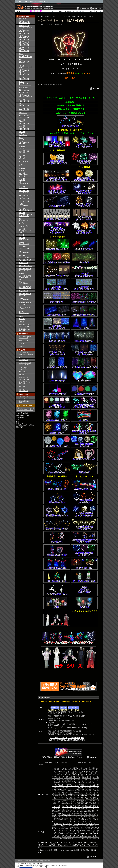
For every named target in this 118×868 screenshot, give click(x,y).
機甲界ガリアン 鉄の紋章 (69, 827)
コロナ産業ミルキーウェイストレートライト (24, 128)
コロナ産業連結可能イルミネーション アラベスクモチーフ (75, 811)
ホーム (40, 16)
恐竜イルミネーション (81, 768)
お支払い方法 (20, 418)
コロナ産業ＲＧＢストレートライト (24, 109)
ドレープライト (23, 161)
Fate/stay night (64, 834)
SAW (81, 832)
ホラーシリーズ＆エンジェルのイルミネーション (73, 16)
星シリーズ (85, 775)
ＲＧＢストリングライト (24, 105)
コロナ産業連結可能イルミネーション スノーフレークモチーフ (77, 815)
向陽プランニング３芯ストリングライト (25, 96)
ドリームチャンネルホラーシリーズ (25, 337)
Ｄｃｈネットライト (23, 139)
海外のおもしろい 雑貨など (24, 402)
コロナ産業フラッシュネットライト (23, 157)
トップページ (42, 762)
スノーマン (22, 319)
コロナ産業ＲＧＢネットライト (24, 152)
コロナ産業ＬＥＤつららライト (80, 805)
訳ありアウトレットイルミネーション (25, 325)
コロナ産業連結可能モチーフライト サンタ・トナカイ (74, 810)
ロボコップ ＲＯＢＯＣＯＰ (23, 390)
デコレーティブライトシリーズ (68, 797)
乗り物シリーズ (23, 263)
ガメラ (21, 357)
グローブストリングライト (24, 78)
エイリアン (91, 824)
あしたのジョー (68, 824)
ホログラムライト (24, 198)
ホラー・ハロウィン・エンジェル (25, 308)
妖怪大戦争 (22, 387)
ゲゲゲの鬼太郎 (23, 360)
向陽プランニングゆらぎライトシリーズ (25, 66)
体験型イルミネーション (24, 205)
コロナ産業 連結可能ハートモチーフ (25, 303)
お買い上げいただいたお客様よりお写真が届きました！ (25, 409)
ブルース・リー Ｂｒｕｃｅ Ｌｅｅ (25, 378)
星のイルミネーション (25, 266)
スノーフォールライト (25, 195)
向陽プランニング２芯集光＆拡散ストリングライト (24, 38)
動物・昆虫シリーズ (25, 260)
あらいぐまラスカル (80, 824)
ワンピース (96, 838)
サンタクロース (23, 291)
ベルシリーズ (77, 775)
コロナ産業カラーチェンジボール (25, 209)
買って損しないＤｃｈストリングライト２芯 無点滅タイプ (24, 21)
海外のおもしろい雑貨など (70, 846)
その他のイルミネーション (24, 299)
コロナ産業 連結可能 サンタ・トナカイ (25, 295)
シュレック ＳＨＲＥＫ (69, 830)
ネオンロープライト (25, 226)
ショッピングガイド (22, 413)
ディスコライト (23, 344)
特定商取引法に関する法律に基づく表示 (71, 740)
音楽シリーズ (71, 779)
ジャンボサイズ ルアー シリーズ (24, 397)
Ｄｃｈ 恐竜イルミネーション (24, 256)
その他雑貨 (22, 347)
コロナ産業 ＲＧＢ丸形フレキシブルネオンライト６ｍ (26, 214)
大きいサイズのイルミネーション (24, 243)
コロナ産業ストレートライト (24, 100)
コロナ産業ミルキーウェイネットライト (23, 133)
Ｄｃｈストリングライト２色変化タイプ (24, 61)
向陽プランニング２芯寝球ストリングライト (79, 787)
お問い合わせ (82, 762)
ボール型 (21, 235)
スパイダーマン (73, 832)
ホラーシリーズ (44, 843)
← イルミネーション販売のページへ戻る (50, 84)
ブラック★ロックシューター (78, 834)
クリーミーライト (24, 201)
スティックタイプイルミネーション (24, 116)
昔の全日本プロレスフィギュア (71, 837)
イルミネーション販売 (50, 16)
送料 (18, 419)
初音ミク (56, 834)
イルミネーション (43, 795)
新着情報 (50, 762)
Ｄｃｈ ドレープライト (88, 773)
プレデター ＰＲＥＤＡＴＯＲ (75, 835)
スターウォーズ (62, 832)
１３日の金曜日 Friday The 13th (23, 368)
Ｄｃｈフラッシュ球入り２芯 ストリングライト (25, 55)
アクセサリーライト (82, 779)
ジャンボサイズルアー (63, 844)
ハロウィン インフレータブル (81, 843)
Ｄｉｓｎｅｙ (23, 372)
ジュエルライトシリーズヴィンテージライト (25, 83)
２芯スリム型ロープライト (25, 220)
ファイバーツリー (94, 781)
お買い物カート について (24, 416)
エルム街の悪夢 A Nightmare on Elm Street (26, 353)
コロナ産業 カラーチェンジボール (88, 818)
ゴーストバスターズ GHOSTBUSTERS (25, 364)
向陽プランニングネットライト (24, 143)
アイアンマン (58, 824)
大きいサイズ (67, 775)
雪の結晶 (21, 273)
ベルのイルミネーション (24, 312)
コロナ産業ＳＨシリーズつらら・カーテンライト (23, 181)
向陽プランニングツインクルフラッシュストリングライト (24, 72)
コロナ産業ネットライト (23, 147)
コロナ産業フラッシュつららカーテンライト (24, 175)
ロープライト (23, 223)
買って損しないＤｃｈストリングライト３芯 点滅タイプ (24, 90)
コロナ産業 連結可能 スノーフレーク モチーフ (25, 278)
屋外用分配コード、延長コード (25, 330)
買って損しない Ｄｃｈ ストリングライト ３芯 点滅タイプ (75, 769)
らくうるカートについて (59, 738)
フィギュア (41, 832)
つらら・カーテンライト (23, 165)
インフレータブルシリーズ (82, 821)
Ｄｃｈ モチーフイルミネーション (63, 768)
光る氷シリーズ (23, 341)
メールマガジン (72, 762)
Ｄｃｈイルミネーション (24, 252)
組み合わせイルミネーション (24, 283)
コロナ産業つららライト (23, 169)
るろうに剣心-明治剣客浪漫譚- (64, 838)
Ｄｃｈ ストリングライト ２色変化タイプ (67, 773)
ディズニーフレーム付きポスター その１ (84, 844)
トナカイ (21, 322)
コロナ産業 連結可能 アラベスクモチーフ (25, 287)
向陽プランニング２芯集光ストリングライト (80, 784)
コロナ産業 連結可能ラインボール (25, 239)
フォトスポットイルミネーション (24, 247)
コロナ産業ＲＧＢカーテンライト (24, 192)
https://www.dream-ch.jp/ (26, 867)
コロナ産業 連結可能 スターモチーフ (25, 270)
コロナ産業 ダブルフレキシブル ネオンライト (25, 231)
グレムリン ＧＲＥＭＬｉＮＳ (87, 827)
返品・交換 (20, 423)
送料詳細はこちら (55, 714)
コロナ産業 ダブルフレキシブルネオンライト (75, 817)
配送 (18, 421)
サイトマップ (91, 762)
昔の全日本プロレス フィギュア (25, 383)
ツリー (21, 316)
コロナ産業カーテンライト (23, 187)
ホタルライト (23, 113)
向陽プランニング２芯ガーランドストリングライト (24, 44)
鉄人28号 (21, 375)
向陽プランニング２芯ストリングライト (25, 27)
